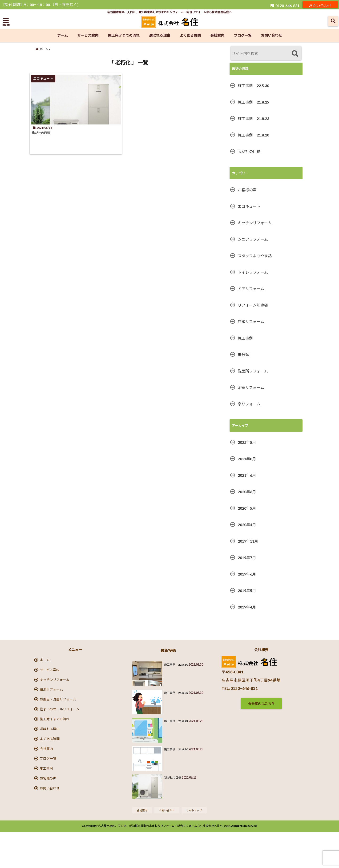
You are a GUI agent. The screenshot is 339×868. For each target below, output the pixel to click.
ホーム (63, 35)
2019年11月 (248, 541)
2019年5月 (247, 590)
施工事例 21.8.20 (253, 135)
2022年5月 (247, 442)
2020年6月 (247, 492)
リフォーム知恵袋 (253, 305)
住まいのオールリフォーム (60, 726)
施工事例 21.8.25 (253, 102)
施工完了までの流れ (124, 35)
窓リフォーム (249, 404)
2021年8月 (247, 459)
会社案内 (217, 35)
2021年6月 (247, 475)
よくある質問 (190, 35)
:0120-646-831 (285, 5)
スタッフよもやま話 (255, 256)
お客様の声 (247, 190)
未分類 (243, 354)
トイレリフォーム (253, 272)
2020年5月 (247, 508)
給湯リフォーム (51, 700)
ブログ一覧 (243, 35)
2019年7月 (247, 558)
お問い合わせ (320, 5)
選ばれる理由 (160, 35)
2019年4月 (247, 607)
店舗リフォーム (251, 322)
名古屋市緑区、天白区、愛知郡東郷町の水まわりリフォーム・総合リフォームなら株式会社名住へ (160, 862)
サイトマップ (197, 845)
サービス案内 (88, 35)
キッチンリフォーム (255, 223)
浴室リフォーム (251, 387)
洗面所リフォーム (253, 371)
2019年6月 (247, 574)
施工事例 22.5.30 (253, 86)
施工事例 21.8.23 (253, 118)
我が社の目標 (46, 138)
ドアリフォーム (251, 289)
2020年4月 (247, 525)
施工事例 (245, 338)
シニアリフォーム (253, 239)
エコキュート (249, 206)
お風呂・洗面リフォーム (58, 713)
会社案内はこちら (261, 704)
